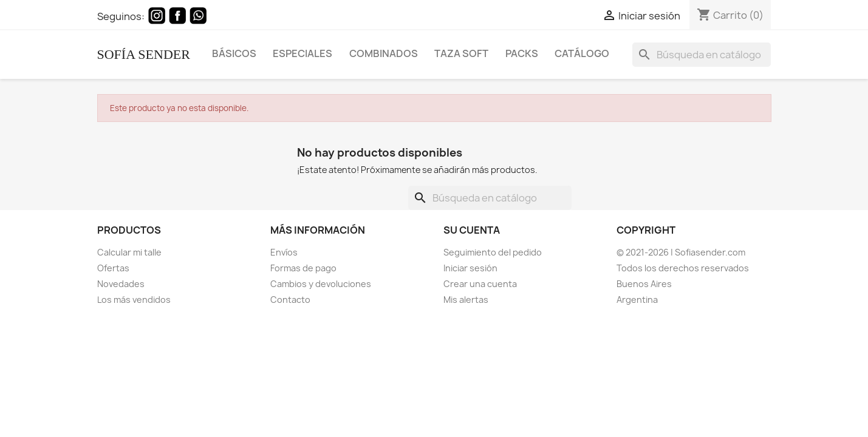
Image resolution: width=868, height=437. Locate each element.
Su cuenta (472, 230)
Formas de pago (303, 268)
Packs (522, 53)
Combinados (384, 53)
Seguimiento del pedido (493, 252)
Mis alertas (466, 300)
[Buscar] (702, 55)
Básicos (234, 53)
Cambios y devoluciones (321, 284)
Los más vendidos (134, 300)
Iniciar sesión (470, 268)
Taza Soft (461, 53)
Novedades (121, 284)
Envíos (284, 252)
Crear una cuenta (480, 284)
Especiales (302, 53)
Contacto (290, 300)
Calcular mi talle (129, 252)
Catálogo (582, 53)
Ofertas (113, 268)
